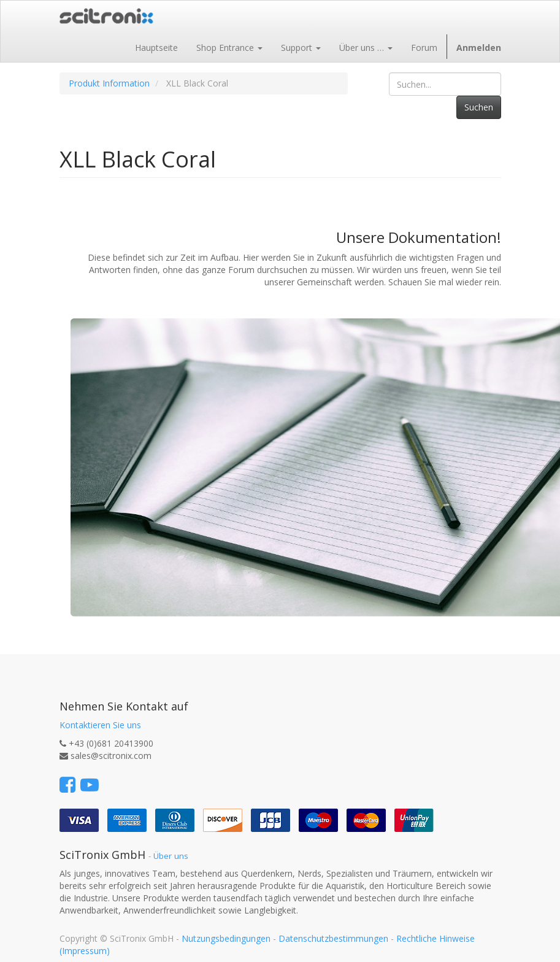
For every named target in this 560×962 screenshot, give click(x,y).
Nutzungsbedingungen (226, 938)
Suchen (479, 107)
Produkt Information (109, 83)
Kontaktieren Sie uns (100, 725)
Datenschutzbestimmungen (333, 938)
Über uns (171, 856)
